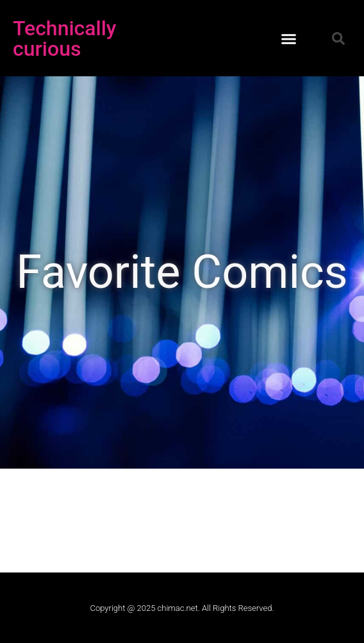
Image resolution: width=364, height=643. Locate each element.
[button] (288, 38)
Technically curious (65, 38)
